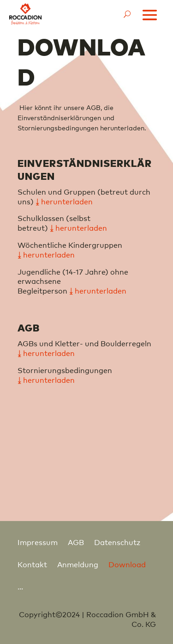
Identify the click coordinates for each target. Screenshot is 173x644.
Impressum (38, 542)
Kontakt (32, 564)
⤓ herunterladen (46, 254)
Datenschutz (117, 542)
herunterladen (81, 227)
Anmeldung (78, 564)
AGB (76, 542)
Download (127, 564)
